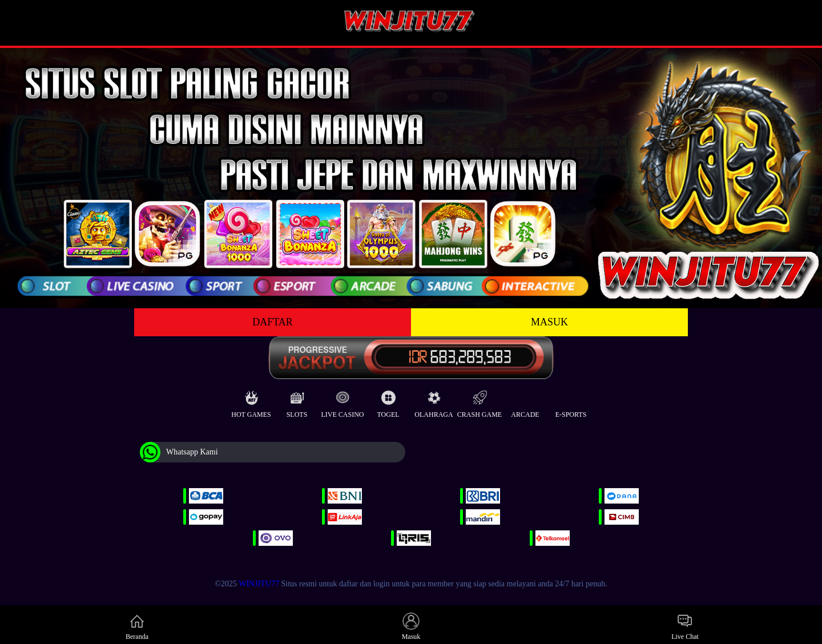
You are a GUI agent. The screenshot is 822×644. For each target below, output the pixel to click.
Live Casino (343, 402)
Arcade (525, 402)
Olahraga (434, 402)
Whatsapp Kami (179, 452)
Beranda (137, 627)
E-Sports (571, 402)
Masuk (411, 627)
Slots (297, 402)
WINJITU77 (259, 584)
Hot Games (251, 402)
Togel (388, 402)
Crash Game (479, 402)
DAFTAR (273, 322)
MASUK (549, 322)
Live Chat (685, 627)
